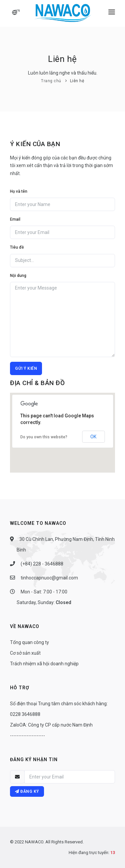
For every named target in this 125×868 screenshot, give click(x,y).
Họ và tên (19, 191)
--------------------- (27, 736)
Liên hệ (77, 81)
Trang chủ (51, 81)
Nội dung (18, 276)
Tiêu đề (17, 247)
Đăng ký (27, 791)
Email (15, 219)
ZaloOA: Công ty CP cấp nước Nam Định (51, 725)
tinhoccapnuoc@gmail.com (49, 578)
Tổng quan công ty (29, 642)
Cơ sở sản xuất (25, 653)
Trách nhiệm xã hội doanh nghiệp (44, 664)
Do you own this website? (44, 437)
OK (93, 437)
